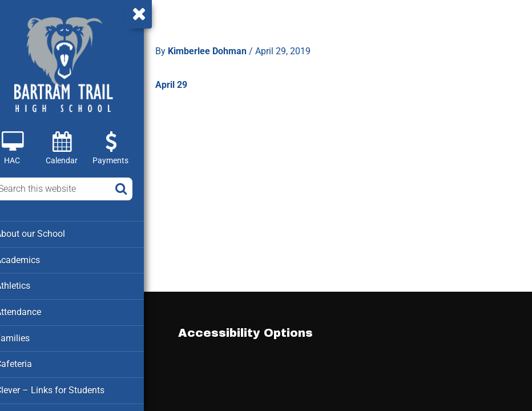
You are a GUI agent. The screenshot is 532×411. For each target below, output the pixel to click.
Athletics (29, 285)
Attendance (33, 311)
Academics (33, 259)
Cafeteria (29, 362)
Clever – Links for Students (63, 388)
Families (28, 336)
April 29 (187, 82)
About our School (45, 233)
